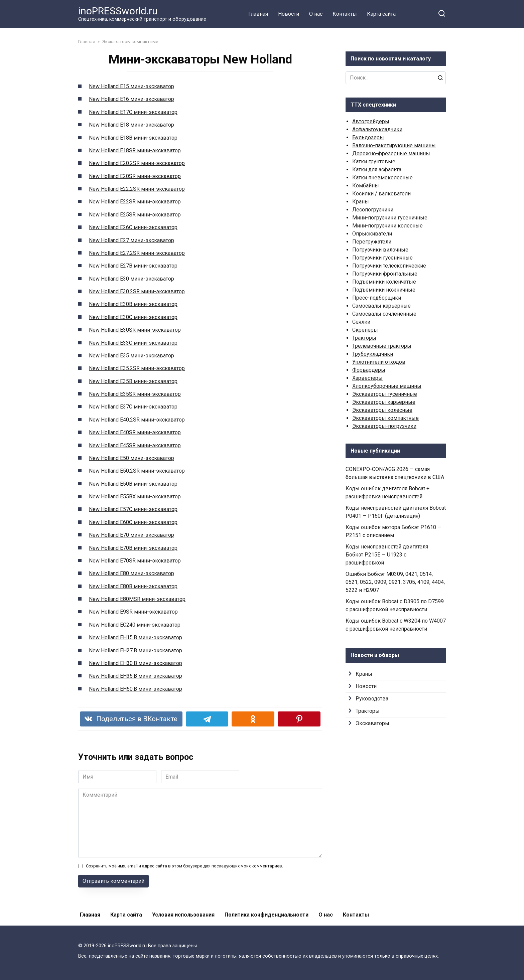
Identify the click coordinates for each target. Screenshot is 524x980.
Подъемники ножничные (384, 290)
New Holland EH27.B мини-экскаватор (136, 650)
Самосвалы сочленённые (384, 314)
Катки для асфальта (377, 170)
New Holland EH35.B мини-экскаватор (136, 676)
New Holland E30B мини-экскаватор (133, 304)
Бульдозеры (368, 137)
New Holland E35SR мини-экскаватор (135, 394)
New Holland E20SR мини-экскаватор (135, 176)
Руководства (372, 699)
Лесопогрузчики (373, 210)
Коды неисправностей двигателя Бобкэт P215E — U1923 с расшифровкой (387, 555)
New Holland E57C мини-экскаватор (133, 509)
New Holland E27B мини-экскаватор (133, 266)
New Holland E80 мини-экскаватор (132, 573)
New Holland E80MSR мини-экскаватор (137, 599)
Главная (258, 14)
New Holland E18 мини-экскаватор (132, 125)
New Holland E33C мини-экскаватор (133, 343)
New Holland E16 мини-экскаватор (132, 99)
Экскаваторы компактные (385, 418)
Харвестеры (367, 378)
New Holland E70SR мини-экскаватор (135, 561)
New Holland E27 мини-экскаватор (132, 240)
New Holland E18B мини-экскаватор (133, 138)
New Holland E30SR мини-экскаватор (135, 330)
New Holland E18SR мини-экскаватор (135, 150)
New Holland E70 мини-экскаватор (132, 535)
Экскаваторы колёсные (382, 410)
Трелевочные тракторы (382, 346)
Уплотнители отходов (379, 362)
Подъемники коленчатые (384, 282)
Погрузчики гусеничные (382, 258)
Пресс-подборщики (377, 298)
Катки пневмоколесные (382, 178)
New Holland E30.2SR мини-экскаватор (137, 291)
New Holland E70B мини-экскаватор (133, 548)
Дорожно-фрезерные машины (391, 153)
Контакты (345, 14)
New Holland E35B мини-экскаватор (133, 381)
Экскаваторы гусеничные (385, 394)
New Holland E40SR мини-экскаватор (135, 432)
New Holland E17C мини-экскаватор (133, 112)
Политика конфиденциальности (267, 915)
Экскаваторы (372, 723)
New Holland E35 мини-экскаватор (132, 356)
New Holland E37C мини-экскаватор (133, 407)
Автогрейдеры (371, 121)
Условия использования (183, 915)
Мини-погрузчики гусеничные (390, 218)
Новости (289, 14)
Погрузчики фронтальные (385, 274)
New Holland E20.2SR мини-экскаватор (137, 163)
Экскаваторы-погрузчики (384, 426)
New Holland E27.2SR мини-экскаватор (137, 253)
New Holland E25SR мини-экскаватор (135, 215)
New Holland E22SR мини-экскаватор (135, 202)
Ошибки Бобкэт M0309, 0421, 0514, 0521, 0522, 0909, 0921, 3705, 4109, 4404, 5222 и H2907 (395, 582)
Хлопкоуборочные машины (387, 386)
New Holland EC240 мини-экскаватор (135, 625)
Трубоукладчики (373, 354)
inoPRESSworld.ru (118, 11)
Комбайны (366, 186)
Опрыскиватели (372, 234)
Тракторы (364, 338)
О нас (316, 14)
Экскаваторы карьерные (384, 402)
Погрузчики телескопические (389, 266)
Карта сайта (381, 14)
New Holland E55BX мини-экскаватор (135, 497)
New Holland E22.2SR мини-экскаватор (137, 189)
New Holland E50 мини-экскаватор (132, 458)
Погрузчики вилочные (380, 250)
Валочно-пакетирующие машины (394, 145)
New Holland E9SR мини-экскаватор (133, 612)
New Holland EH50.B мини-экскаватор (136, 689)
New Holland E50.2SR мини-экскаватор (137, 471)
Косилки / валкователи (381, 194)
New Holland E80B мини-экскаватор (133, 586)
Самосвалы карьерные (381, 306)
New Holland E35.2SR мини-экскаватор (137, 368)
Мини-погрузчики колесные (387, 226)
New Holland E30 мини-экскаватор (132, 279)
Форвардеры (369, 370)
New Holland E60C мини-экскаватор (133, 522)
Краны (361, 202)
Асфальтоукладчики (377, 129)
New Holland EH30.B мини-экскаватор (136, 663)
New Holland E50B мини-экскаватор (133, 484)
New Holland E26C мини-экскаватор (133, 227)
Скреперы (365, 330)
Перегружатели (372, 242)
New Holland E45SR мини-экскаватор (135, 445)
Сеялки (361, 322)
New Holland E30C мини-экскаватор (133, 317)
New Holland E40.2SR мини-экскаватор (137, 420)
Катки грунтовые (374, 161)
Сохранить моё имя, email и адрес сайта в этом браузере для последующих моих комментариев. (184, 866)
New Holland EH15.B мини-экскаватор (136, 637)
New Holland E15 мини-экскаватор (132, 86)
